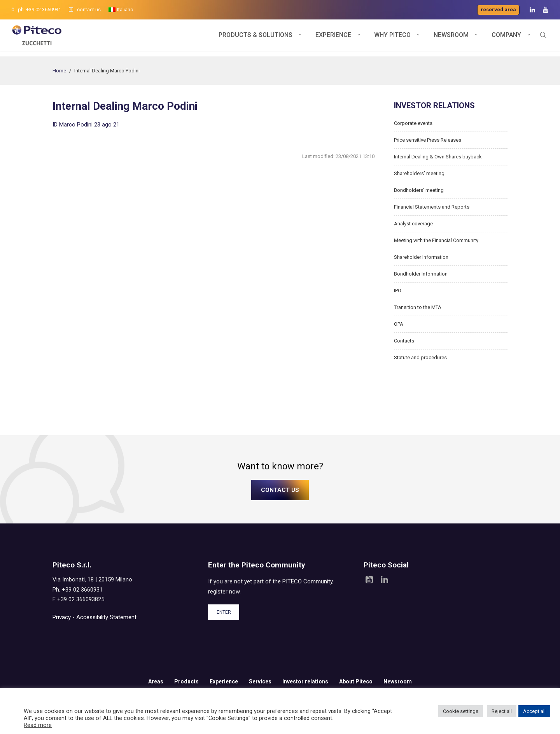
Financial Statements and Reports (432, 207)
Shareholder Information (421, 257)
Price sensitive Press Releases (428, 140)
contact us (85, 10)
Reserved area (498, 10)
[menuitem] (121, 10)
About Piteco (356, 681)
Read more (38, 725)
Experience (333, 38)
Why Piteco (392, 38)
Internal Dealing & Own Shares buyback (438, 157)
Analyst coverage (413, 224)
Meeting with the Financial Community (436, 240)
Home (59, 71)
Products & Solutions (255, 38)
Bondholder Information (421, 274)
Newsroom (451, 38)
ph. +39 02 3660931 (36, 10)
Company (506, 38)
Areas (156, 681)
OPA (399, 324)
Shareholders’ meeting (419, 173)
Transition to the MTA (418, 307)
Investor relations (305, 681)
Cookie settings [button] (461, 711)
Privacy (62, 617)
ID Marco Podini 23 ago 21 (86, 125)
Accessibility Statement (106, 617)
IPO (398, 291)
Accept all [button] (534, 711)
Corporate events (413, 123)
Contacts (404, 341)
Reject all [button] (502, 711)
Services (260, 681)
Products (186, 681)
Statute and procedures (420, 357)
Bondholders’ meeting (419, 190)
